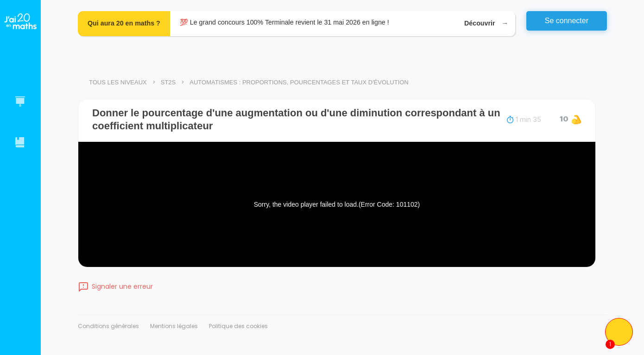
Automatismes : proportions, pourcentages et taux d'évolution (299, 82)
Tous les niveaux (118, 82)
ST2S (168, 82)
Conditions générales (108, 326)
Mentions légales (174, 326)
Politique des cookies (238, 326)
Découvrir (485, 23)
